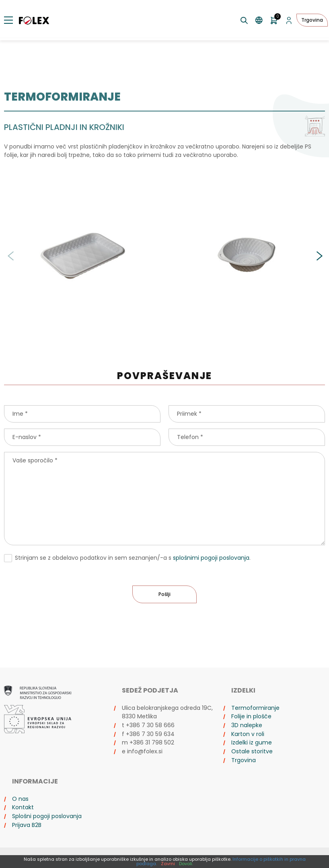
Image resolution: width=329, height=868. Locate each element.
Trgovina (312, 20)
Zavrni (168, 864)
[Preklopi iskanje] (244, 20)
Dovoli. (186, 864)
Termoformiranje (255, 708)
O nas (20, 799)
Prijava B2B (27, 825)
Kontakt (23, 807)
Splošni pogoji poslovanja (47, 816)
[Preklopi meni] (8, 20)
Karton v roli (248, 734)
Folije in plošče (251, 716)
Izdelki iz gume (252, 742)
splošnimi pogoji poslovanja (211, 558)
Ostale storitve (252, 751)
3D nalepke (247, 725)
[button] (319, 256)
